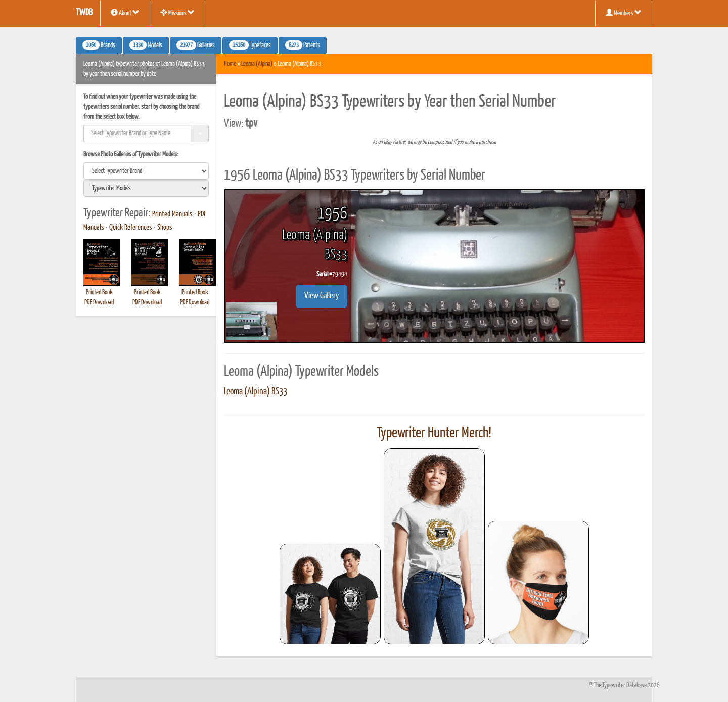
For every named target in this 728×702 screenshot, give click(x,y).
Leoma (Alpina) (257, 64)
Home (230, 64)
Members (624, 13)
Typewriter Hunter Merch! (434, 433)
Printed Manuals (172, 214)
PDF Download (99, 303)
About (125, 13)
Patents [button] (303, 45)
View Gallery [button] (322, 296)
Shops (165, 228)
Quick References (131, 228)
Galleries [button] (196, 45)
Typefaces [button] (250, 45)
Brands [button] (99, 45)
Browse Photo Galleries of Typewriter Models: (131, 155)
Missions (177, 13)
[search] (146, 171)
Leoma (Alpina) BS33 (256, 392)
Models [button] (146, 45)
